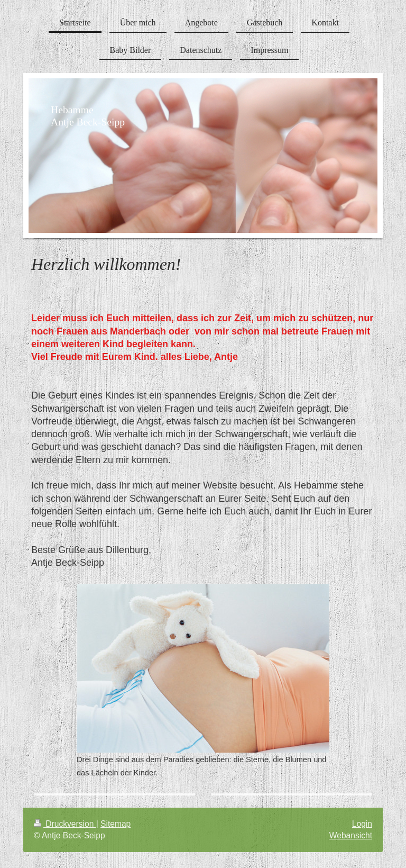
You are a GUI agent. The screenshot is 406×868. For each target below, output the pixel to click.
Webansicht (351, 835)
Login (362, 824)
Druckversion (65, 824)
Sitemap (116, 824)
